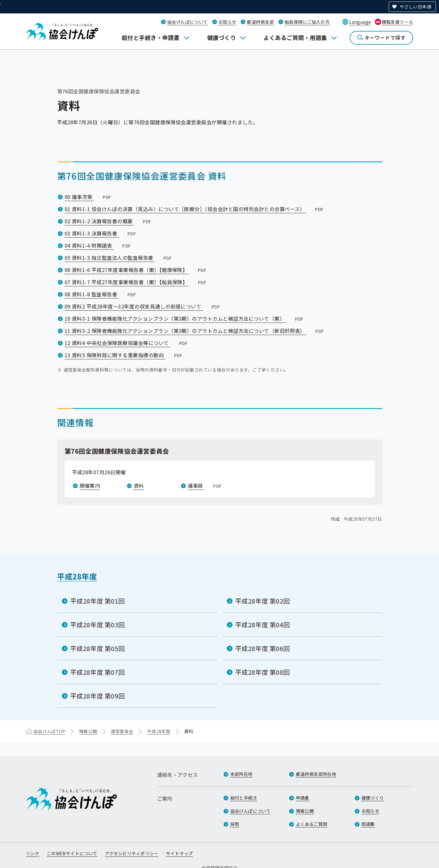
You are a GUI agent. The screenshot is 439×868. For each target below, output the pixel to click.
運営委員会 (122, 731)
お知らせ (227, 22)
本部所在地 (242, 774)
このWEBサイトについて (72, 853)
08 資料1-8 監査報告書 (101, 294)
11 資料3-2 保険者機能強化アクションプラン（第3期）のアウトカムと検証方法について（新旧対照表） (195, 331)
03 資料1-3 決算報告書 (101, 233)
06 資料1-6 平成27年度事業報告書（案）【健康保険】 (136, 270)
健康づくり (222, 37)
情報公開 (88, 731)
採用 (235, 824)
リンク (33, 853)
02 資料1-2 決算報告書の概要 (109, 221)
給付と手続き (244, 798)
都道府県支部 (260, 22)
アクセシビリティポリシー (132, 853)
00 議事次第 (89, 197)
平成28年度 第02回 (263, 601)
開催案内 (90, 486)
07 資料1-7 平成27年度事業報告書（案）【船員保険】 (136, 282)
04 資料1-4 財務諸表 (98, 245)
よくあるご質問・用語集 (295, 37)
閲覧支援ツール (398, 22)
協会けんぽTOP (49, 731)
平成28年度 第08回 (263, 672)
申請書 (303, 798)
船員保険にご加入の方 (307, 22)
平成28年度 (77, 576)
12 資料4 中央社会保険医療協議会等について (127, 343)
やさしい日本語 (415, 7)
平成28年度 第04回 (263, 625)
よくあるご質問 (312, 824)
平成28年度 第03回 (98, 625)
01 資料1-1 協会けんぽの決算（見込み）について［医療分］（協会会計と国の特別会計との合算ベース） (195, 209)
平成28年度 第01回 (98, 601)
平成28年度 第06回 (263, 648)
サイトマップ (180, 853)
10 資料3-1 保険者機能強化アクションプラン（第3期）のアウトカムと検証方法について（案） (185, 318)
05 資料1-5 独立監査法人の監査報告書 (119, 258)
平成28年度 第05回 (98, 648)
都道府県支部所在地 (316, 774)
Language (360, 22)
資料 (139, 486)
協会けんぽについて (187, 22)
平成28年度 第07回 (98, 672)
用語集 (368, 824)
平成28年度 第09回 (98, 696)
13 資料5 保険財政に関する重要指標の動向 (124, 355)
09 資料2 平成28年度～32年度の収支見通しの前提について (143, 306)
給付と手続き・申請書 (151, 37)
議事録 (205, 486)
